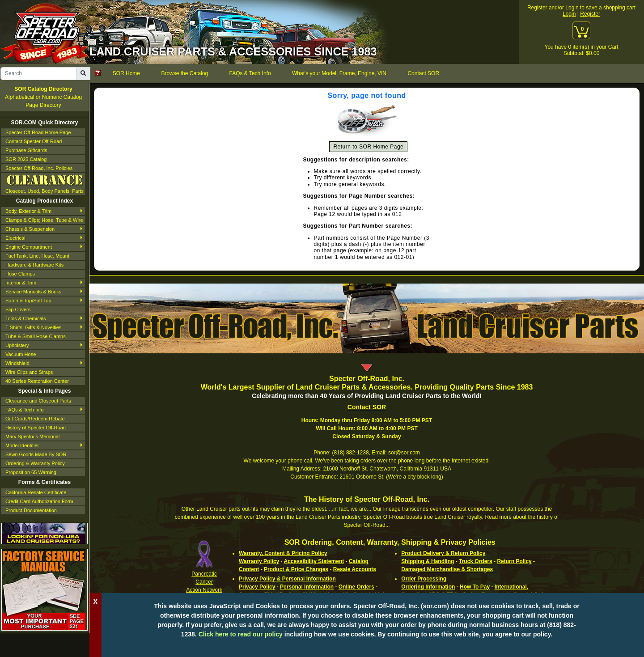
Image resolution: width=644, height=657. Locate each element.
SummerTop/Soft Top (28, 301)
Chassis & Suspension (30, 229)
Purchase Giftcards (26, 150)
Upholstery (17, 345)
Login (569, 14)
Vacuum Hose (21, 354)
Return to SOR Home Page (368, 147)
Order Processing (424, 579)
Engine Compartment (29, 247)
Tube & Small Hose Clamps (36, 336)
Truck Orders (476, 561)
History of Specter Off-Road (36, 428)
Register (590, 14)
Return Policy (514, 561)
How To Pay (475, 587)
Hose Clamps (20, 274)
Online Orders (356, 587)
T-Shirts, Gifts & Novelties (33, 327)
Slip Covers (18, 309)
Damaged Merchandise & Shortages (447, 569)
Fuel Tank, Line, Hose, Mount (37, 256)
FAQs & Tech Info (24, 410)
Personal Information (307, 587)
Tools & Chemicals (25, 318)
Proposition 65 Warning (31, 472)
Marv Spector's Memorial (32, 437)
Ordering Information (428, 587)
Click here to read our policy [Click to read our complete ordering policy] (241, 634)
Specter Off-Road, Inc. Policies (39, 168)
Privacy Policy (257, 587)
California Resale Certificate (36, 492)
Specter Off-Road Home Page (38, 132)
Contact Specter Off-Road (34, 141)
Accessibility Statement (314, 561)
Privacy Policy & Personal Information (287, 579)
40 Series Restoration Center (37, 381)
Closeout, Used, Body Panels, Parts (44, 183)
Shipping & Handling (428, 561)
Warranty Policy (259, 561)
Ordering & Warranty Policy (35, 463)
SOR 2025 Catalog (26, 159)
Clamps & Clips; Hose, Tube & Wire (44, 220)
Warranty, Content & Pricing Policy (283, 553)
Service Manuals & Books (33, 292)
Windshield (17, 363)
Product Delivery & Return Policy (443, 553)
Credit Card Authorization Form (39, 501)
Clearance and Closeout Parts (38, 401)
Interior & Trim (21, 283)
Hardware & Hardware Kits (34, 265)
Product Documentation (31, 510)
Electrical (15, 238)
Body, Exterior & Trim (28, 211)
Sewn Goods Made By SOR (36, 454)
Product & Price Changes (296, 569)
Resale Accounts (355, 569)
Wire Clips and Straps (29, 372)
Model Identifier (22, 445)
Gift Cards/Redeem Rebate (35, 419)
